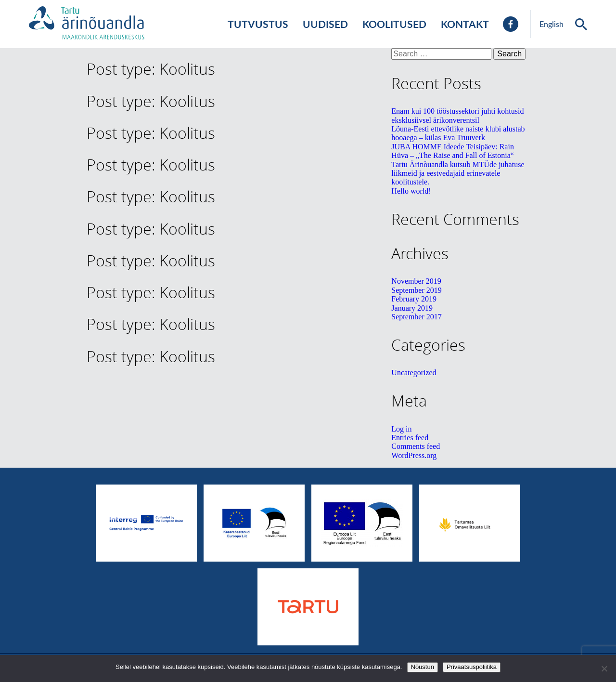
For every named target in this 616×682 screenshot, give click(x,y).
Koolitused (394, 24)
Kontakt (465, 24)
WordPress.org (414, 455)
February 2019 (414, 299)
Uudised (325, 24)
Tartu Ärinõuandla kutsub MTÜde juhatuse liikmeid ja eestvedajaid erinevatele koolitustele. (458, 173)
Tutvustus (258, 24)
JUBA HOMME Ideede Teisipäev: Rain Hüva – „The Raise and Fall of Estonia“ (453, 151)
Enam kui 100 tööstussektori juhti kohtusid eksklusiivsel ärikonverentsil (457, 115)
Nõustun (423, 667)
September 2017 (416, 317)
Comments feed (416, 446)
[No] (604, 669)
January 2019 (412, 308)
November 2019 (416, 281)
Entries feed (410, 438)
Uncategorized (414, 373)
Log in (401, 429)
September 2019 (416, 290)
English (552, 24)
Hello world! (411, 191)
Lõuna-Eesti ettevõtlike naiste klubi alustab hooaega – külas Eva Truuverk (458, 133)
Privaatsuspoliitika (472, 667)
